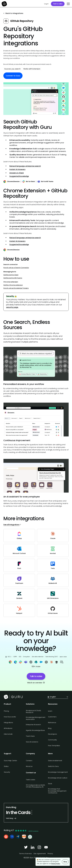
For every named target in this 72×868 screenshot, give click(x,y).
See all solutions (32, 742)
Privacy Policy (56, 864)
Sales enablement (55, 761)
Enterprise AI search (33, 725)
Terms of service (25, 854)
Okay (65, 862)
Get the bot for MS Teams (13, 278)
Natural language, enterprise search (25, 166)
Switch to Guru (53, 766)
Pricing (6, 711)
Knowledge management (58, 772)
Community (52, 740)
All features (8, 728)
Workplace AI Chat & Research (33, 711)
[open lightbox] (36, 99)
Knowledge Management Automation (36, 718)
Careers (29, 761)
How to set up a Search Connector (16, 268)
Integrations (8, 723)
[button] (68, 4)
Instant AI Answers (17, 169)
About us (29, 766)
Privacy (50, 854)
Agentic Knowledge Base (35, 730)
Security (7, 772)
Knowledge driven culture (58, 778)
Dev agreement (40, 854)
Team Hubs (30, 736)
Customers (52, 717)
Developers (52, 734)
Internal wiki (8, 734)
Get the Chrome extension (13, 285)
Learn (50, 711)
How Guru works (10, 717)
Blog (50, 728)
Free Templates (54, 746)
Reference (52, 723)
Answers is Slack (17, 173)
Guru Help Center (10, 761)
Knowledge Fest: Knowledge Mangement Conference (57, 791)
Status (6, 766)
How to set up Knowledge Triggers (16, 288)
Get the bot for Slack (11, 275)
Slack (50, 784)
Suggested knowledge (19, 176)
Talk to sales (58, 4)
